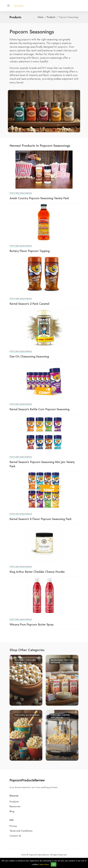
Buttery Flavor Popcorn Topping (30, 251)
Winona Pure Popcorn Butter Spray (31, 625)
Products (51, 17)
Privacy (13, 826)
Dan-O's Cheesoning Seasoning (29, 356)
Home (40, 17)
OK (54, 864)
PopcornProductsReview (27, 780)
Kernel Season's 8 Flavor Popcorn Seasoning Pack (41, 519)
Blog (12, 811)
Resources (15, 806)
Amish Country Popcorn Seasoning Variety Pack (39, 198)
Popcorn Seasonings (21, 193)
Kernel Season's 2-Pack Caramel (29, 304)
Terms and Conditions (21, 831)
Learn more (44, 864)
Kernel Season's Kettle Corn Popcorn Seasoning (40, 409)
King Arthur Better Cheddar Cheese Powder (37, 572)
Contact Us (15, 836)
